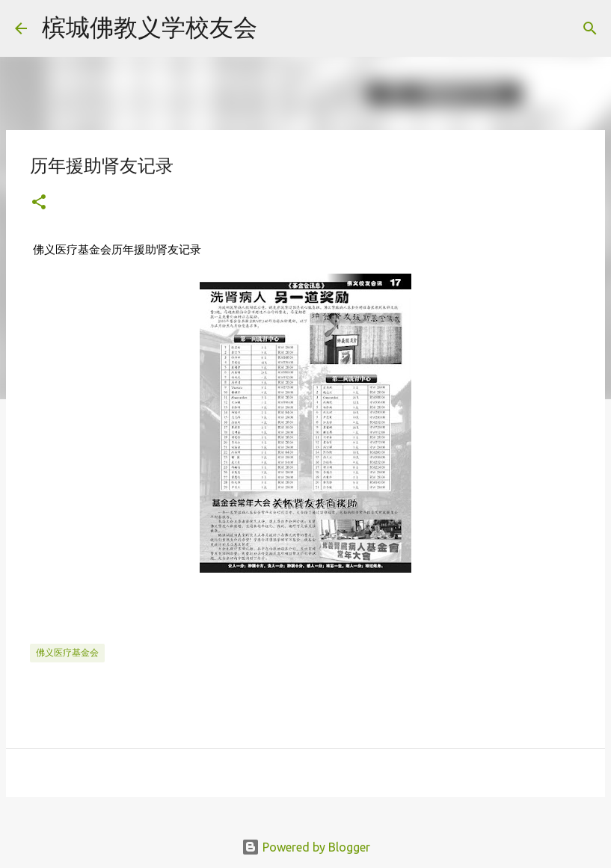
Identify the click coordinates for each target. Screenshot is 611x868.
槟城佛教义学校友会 (150, 27)
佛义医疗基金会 (67, 652)
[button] (39, 203)
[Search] (278, 28)
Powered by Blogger (306, 847)
